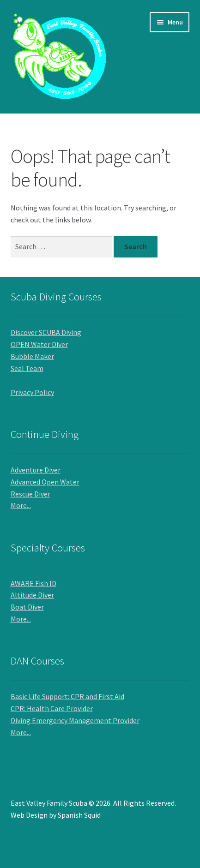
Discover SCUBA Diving (46, 332)
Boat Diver (27, 607)
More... (21, 505)
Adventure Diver (36, 470)
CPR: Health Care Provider (52, 708)
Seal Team (27, 368)
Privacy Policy (32, 392)
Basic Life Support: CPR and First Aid (67, 696)
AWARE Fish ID (33, 583)
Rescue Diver (30, 494)
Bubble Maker (32, 356)
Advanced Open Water (45, 482)
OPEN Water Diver (39, 344)
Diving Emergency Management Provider (75, 720)
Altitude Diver (32, 595)
